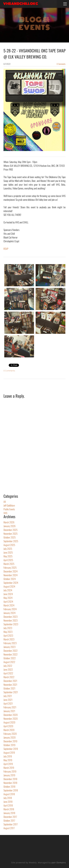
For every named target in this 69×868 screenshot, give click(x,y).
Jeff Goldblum (9, 505)
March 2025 (9, 564)
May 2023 (8, 632)
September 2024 (11, 583)
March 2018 (9, 809)
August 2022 (9, 662)
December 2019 (10, 741)
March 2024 (9, 605)
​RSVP (6, 249)
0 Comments (61, 64)
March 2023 (9, 639)
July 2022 (8, 666)
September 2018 (11, 790)
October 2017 (9, 820)
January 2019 (9, 775)
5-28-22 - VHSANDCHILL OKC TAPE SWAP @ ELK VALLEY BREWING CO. (34, 54)
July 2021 (8, 696)
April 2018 (8, 805)
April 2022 (8, 673)
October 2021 (9, 688)
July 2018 (8, 798)
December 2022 (11, 651)
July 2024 (8, 590)
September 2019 (11, 749)
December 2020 (11, 715)
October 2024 (10, 579)
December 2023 (11, 617)
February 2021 (10, 707)
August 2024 (9, 586)
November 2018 (10, 783)
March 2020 (9, 730)
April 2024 (8, 602)
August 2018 (9, 794)
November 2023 (11, 620)
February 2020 (10, 734)
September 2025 (11, 541)
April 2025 (8, 560)
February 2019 (10, 771)
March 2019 (9, 768)
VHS (5, 513)
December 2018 (10, 779)
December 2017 (10, 817)
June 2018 (8, 802)
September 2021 (11, 692)
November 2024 (11, 575)
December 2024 (11, 571)
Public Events (9, 509)
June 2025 (8, 552)
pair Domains (59, 862)
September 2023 (11, 624)
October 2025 (10, 537)
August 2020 (9, 722)
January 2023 (9, 647)
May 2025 (8, 556)
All (5, 502)
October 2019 (9, 745)
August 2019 (9, 753)
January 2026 (9, 526)
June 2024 (8, 594)
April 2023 (8, 636)
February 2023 (10, 643)
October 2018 (9, 787)
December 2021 (10, 681)
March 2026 (9, 522)
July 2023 (8, 628)
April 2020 (8, 726)
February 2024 (10, 609)
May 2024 (8, 598)
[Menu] (65, 4)
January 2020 (9, 737)
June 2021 (8, 700)
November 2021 (10, 685)
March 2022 (9, 677)
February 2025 (10, 568)
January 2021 (9, 711)
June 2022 (8, 669)
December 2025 (11, 530)
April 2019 (8, 764)
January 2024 (9, 613)
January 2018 (9, 813)
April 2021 (8, 703)
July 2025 (8, 549)
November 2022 (11, 654)
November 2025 (11, 534)
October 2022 (10, 658)
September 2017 (11, 824)
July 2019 (8, 756)
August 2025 (9, 545)
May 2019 (8, 760)
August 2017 (9, 828)
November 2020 (11, 719)
